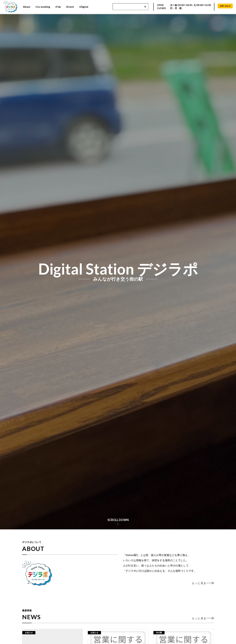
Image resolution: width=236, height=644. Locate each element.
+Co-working (43, 7)
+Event (70, 7)
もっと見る (199, 583)
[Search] (131, 7)
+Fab (58, 7)
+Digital (84, 7)
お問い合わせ (225, 6)
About (27, 7)
